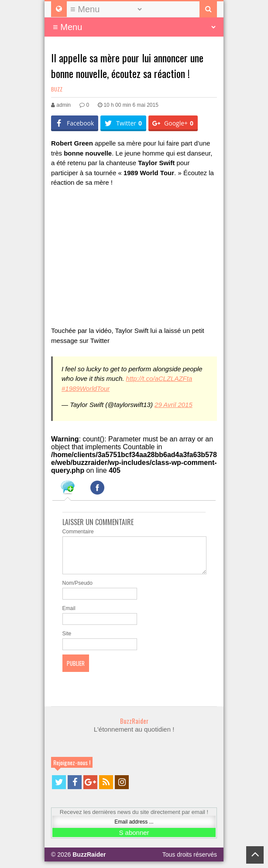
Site (67, 640)
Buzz (57, 89)
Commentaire (78, 532)
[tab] (68, 489)
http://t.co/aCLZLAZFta (159, 378)
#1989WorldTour (86, 388)
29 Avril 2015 (174, 405)
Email (69, 615)
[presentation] (68, 489)
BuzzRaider (134, 727)
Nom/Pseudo (77, 590)
